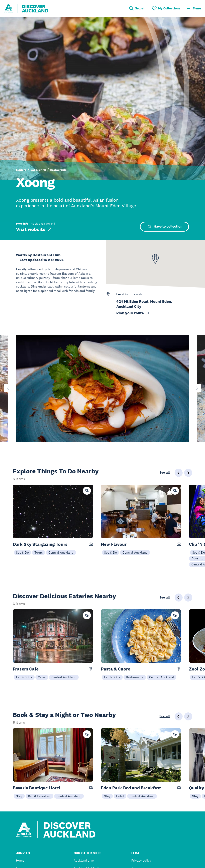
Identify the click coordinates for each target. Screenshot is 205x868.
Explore (21, 170)
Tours (39, 552)
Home (20, 860)
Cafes (42, 677)
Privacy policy (141, 860)
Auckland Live (84, 860)
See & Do (22, 552)
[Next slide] (197, 388)
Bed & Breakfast (39, 796)
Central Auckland (61, 552)
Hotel (120, 796)
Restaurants (58, 170)
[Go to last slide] (8, 388)
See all (165, 473)
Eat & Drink (38, 170)
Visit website (34, 229)
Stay (19, 796)
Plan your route (133, 313)
